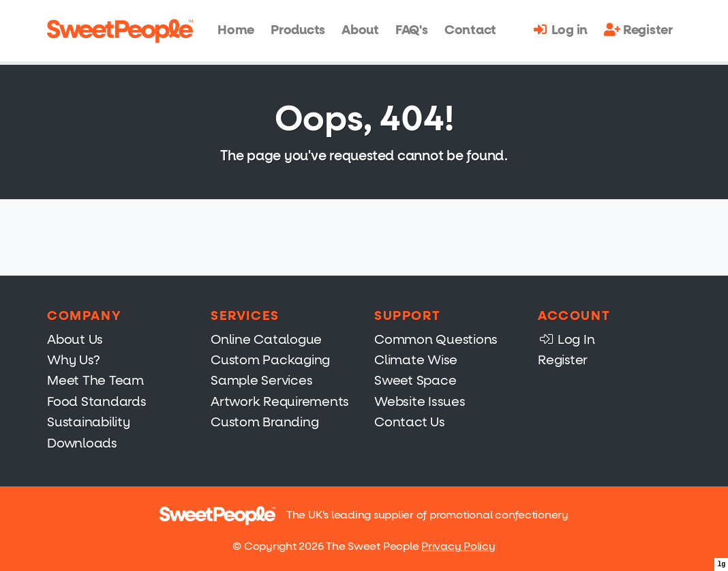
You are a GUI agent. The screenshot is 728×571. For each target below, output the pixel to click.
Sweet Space (415, 380)
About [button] (360, 30)
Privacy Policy (458, 546)
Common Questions (436, 339)
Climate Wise (416, 360)
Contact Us (410, 422)
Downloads (82, 443)
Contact (470, 30)
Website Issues (420, 401)
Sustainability (89, 422)
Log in (560, 30)
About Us (75, 339)
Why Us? (73, 360)
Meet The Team (95, 380)
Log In (566, 339)
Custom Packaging (270, 360)
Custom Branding (264, 422)
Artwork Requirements (280, 401)
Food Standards (97, 401)
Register (638, 30)
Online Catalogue (266, 339)
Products (298, 30)
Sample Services (261, 380)
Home (236, 30)
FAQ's (412, 30)
